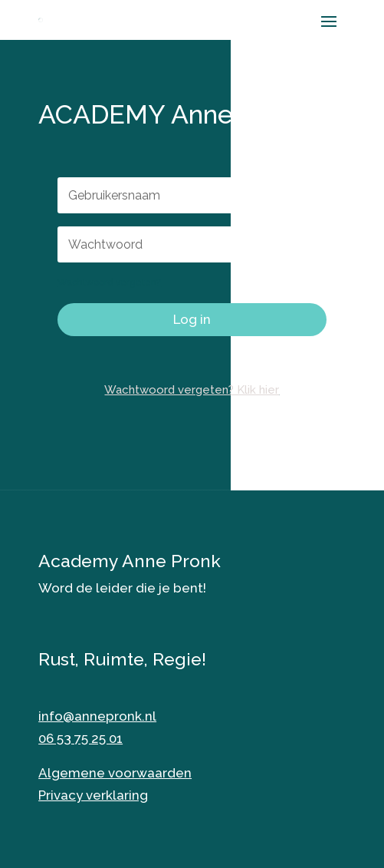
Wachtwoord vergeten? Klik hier (192, 390)
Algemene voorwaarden (115, 773)
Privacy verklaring (93, 795)
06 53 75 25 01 (80, 738)
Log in (192, 319)
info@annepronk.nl (97, 716)
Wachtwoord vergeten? (109, 282)
